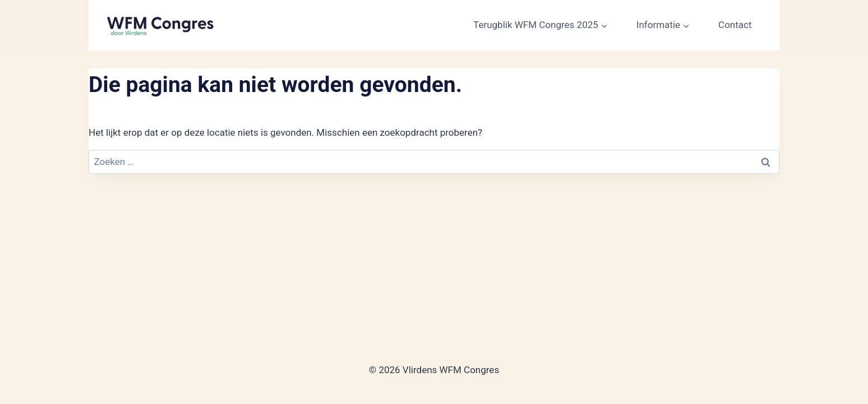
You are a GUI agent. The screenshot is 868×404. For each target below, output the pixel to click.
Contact (735, 25)
